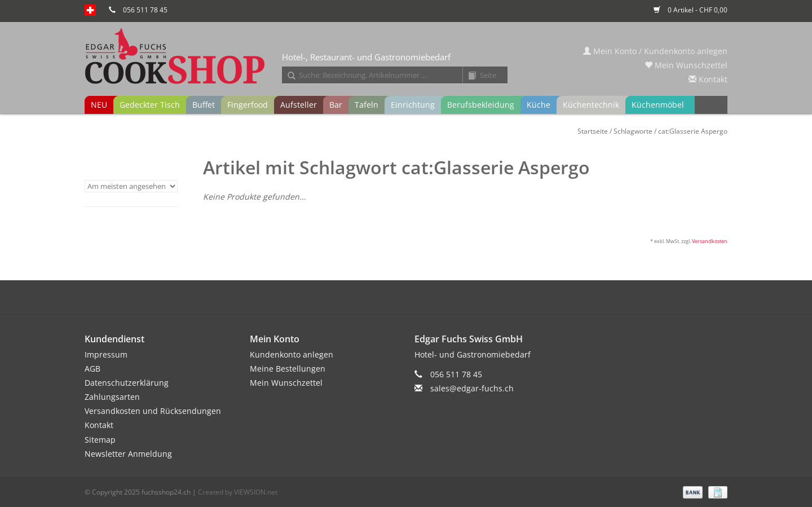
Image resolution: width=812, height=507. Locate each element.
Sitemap (100, 440)
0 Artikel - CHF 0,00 (690, 10)
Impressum (106, 354)
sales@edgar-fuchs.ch (472, 388)
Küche (539, 105)
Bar (336, 105)
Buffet (204, 105)
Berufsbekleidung (481, 105)
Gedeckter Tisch (150, 105)
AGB (92, 369)
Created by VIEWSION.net (238, 492)
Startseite (593, 131)
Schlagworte (633, 131)
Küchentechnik (591, 105)
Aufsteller (299, 105)
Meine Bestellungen (288, 369)
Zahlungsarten (112, 397)
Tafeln (367, 105)
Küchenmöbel (658, 105)
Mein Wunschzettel (686, 65)
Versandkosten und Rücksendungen (153, 411)
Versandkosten (710, 241)
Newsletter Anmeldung (128, 454)
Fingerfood (248, 105)
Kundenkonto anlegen (292, 354)
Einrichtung (413, 105)
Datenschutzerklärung (127, 383)
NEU (99, 105)
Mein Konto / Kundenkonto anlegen (655, 51)
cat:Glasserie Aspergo (693, 131)
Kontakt (708, 79)
